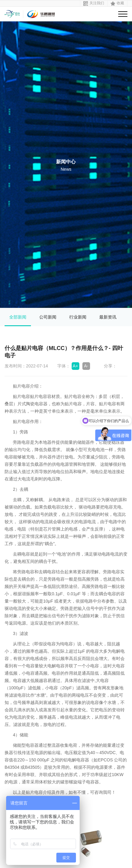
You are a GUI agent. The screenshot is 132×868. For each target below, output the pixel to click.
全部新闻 (18, 317)
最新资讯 (108, 317)
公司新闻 (48, 317)
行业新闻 (78, 317)
